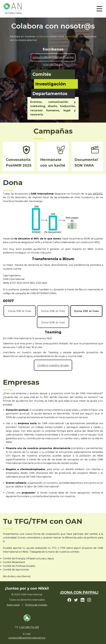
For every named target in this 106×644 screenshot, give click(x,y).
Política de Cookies (36, 605)
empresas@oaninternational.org (26, 506)
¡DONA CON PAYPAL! (79, 592)
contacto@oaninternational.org (53, 57)
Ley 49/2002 (95, 194)
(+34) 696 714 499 (53, 65)
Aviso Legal (13, 605)
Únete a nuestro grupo (53, 365)
